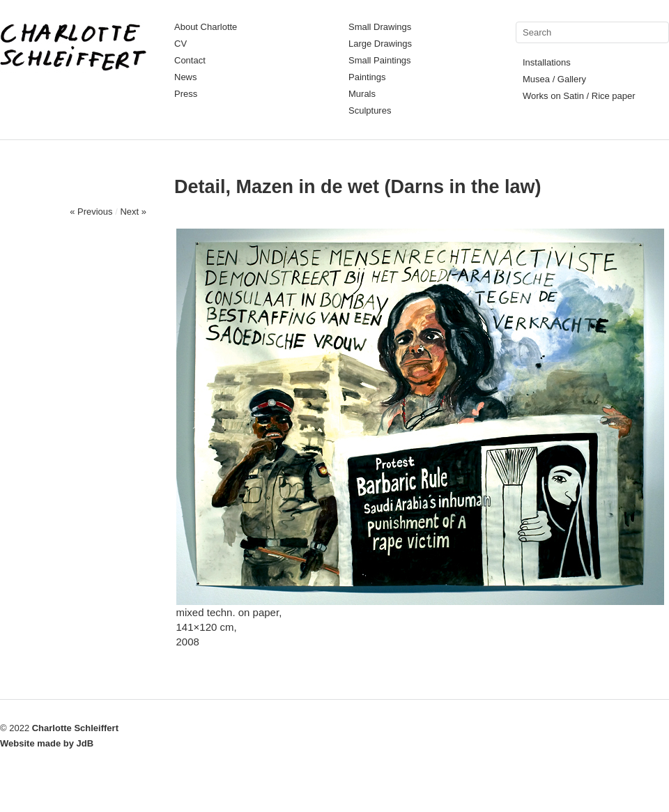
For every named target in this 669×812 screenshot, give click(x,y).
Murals (362, 94)
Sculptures (370, 110)
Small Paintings (380, 60)
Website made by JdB (47, 743)
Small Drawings (380, 27)
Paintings (367, 77)
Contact (190, 60)
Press (186, 94)
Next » (133, 212)
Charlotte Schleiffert (75, 728)
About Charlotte (206, 27)
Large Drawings (380, 44)
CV (180, 44)
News (186, 77)
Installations (547, 62)
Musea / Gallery (554, 79)
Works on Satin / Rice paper (579, 96)
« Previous (91, 212)
